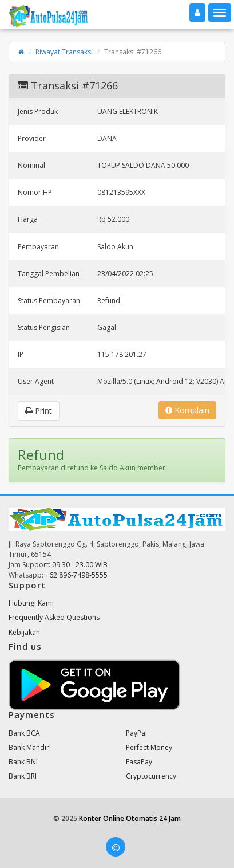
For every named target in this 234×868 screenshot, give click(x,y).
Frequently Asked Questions (54, 617)
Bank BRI (23, 776)
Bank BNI (23, 762)
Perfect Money (149, 747)
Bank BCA (24, 733)
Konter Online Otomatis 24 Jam (130, 818)
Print (39, 411)
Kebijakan (24, 632)
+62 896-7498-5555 (76, 575)
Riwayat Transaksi (64, 52)
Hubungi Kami (31, 603)
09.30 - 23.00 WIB (80, 565)
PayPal (136, 733)
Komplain (187, 410)
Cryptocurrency (151, 776)
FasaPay (139, 762)
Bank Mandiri (30, 747)
